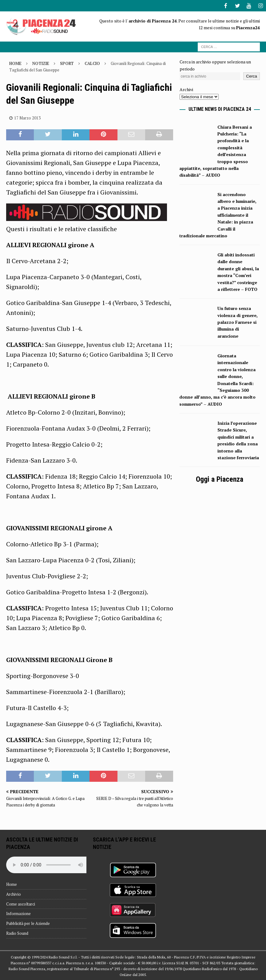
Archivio (14, 894)
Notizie (41, 63)
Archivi (186, 89)
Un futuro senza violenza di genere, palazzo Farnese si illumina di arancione (238, 321)
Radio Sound (17, 933)
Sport (67, 63)
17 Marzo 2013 (27, 117)
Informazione (18, 913)
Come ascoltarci (21, 903)
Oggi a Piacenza (220, 479)
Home (12, 884)
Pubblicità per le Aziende (28, 923)
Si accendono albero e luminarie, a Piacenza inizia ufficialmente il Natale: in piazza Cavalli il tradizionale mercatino (218, 214)
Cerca (252, 76)
